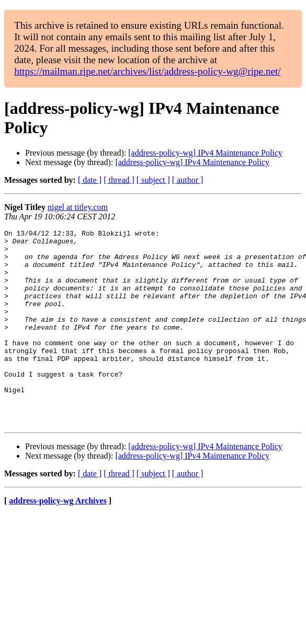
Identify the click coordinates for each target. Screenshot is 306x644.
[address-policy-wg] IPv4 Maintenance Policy (205, 153)
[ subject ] (153, 180)
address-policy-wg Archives (58, 540)
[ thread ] (119, 180)
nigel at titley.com (78, 207)
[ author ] (188, 180)
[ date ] (90, 180)
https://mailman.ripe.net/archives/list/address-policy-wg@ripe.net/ (148, 71)
